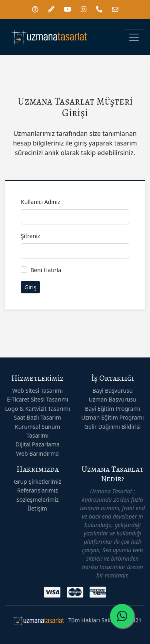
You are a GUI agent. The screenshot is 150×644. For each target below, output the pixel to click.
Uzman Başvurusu (113, 399)
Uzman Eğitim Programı (113, 417)
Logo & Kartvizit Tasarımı (37, 409)
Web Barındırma (37, 453)
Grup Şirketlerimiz (37, 481)
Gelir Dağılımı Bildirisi (113, 427)
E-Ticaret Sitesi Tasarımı (37, 399)
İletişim (38, 508)
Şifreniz (30, 236)
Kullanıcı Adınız (41, 202)
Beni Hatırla (46, 270)
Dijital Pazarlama (38, 444)
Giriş (30, 287)
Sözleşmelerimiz (38, 500)
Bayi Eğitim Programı (112, 409)
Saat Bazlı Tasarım (38, 417)
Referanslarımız (38, 490)
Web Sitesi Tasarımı (38, 391)
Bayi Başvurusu (113, 391)
